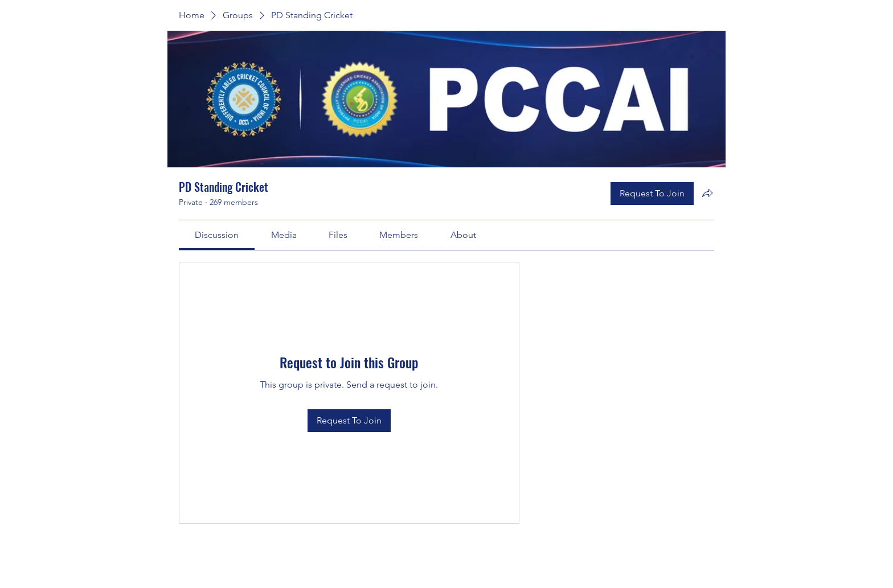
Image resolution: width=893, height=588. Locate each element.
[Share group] (707, 193)
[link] (217, 235)
